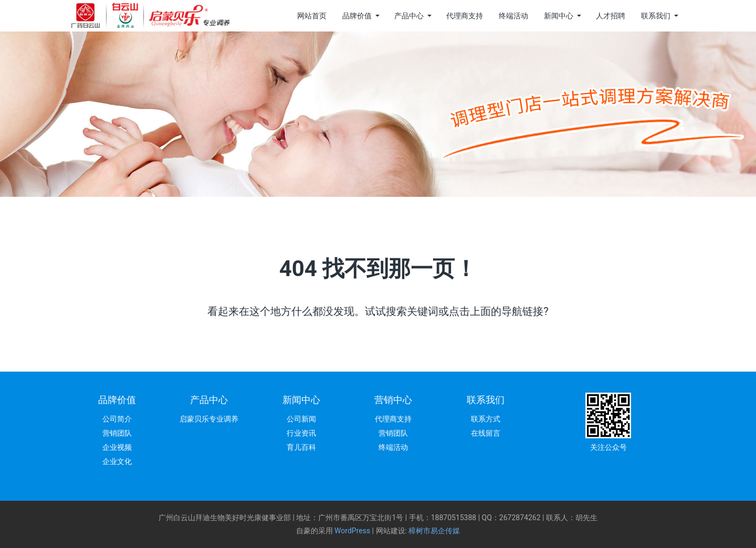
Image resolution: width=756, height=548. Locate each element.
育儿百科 (301, 447)
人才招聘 (611, 16)
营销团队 (117, 433)
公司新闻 (301, 419)
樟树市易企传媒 (434, 531)
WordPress (352, 531)
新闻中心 (559, 16)
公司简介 (117, 419)
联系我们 (656, 16)
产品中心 (409, 16)
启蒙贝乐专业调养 (209, 419)
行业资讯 (301, 433)
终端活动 (513, 16)
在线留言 (486, 433)
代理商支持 (465, 16)
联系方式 (486, 419)
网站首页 (312, 16)
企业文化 (117, 461)
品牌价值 (357, 16)
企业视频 (117, 447)
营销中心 (393, 400)
